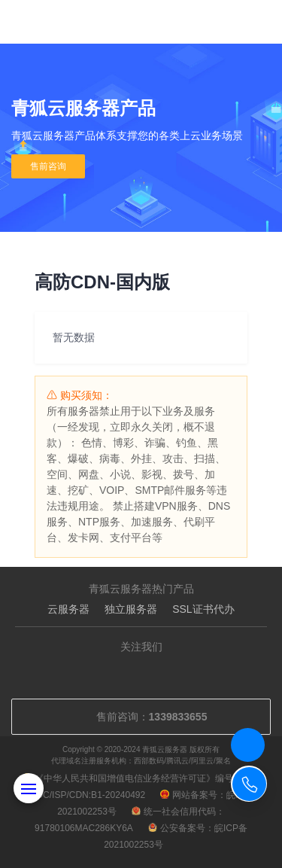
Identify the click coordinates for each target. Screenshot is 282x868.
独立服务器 (131, 609)
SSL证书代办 (203, 609)
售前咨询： (141, 717)
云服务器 (68, 609)
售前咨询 (48, 166)
